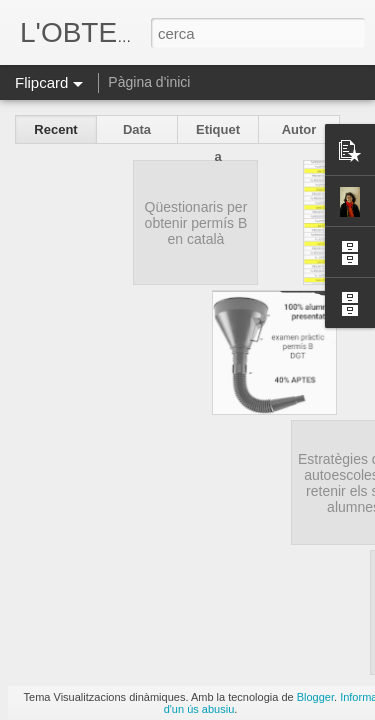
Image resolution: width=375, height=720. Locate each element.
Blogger (315, 697)
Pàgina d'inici (149, 82)
